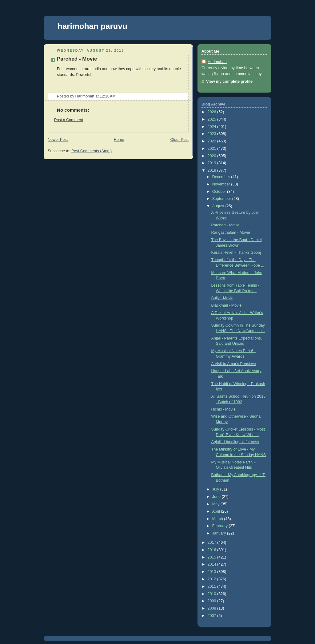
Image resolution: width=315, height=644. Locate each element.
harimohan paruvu (92, 26)
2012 (213, 579)
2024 (213, 127)
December (222, 177)
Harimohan (217, 62)
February (221, 526)
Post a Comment (69, 120)
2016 (213, 550)
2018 (213, 170)
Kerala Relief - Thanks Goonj (236, 252)
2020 (213, 156)
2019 (213, 163)
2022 (213, 141)
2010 (213, 594)
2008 (213, 608)
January (220, 533)
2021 (213, 149)
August (219, 206)
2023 (213, 134)
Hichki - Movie (223, 409)
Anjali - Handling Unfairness (235, 442)
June (217, 497)
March (218, 519)
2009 (213, 601)
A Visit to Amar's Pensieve (234, 364)
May (216, 504)
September (222, 199)
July (216, 489)
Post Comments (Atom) (92, 151)
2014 (213, 564)
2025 (213, 119)
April (217, 511)
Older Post (179, 140)
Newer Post (58, 140)
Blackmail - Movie (227, 305)
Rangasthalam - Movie (231, 233)
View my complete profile (229, 81)
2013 (213, 572)
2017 (213, 543)
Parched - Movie (225, 225)
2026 (213, 112)
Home (119, 140)
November (222, 184)
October (220, 192)
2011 (213, 586)
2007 (213, 616)
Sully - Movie (222, 298)
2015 (213, 557)
